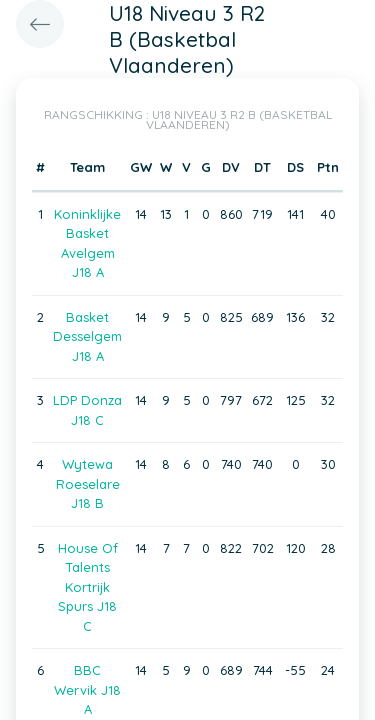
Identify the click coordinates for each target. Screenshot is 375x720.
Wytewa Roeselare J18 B (88, 483)
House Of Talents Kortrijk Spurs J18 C (88, 587)
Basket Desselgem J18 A (87, 336)
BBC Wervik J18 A (87, 689)
